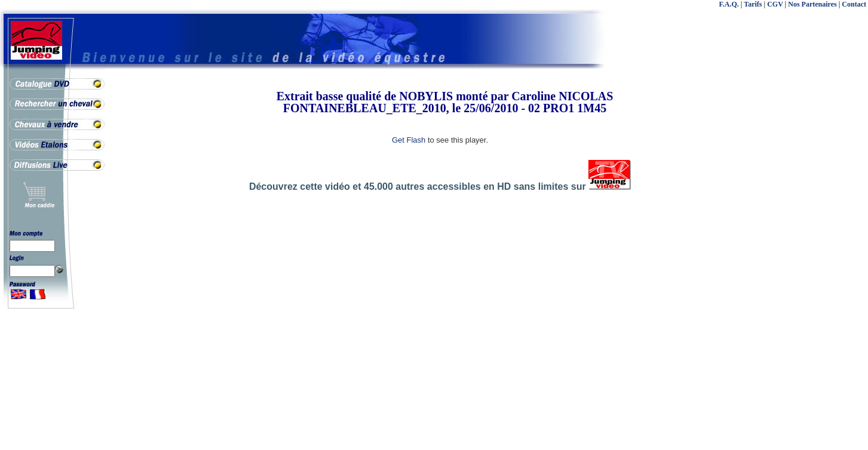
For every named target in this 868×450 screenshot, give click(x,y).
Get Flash (409, 140)
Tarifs (753, 4)
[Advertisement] (820, 269)
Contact (854, 4)
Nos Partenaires (812, 4)
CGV (775, 4)
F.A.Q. (729, 4)
